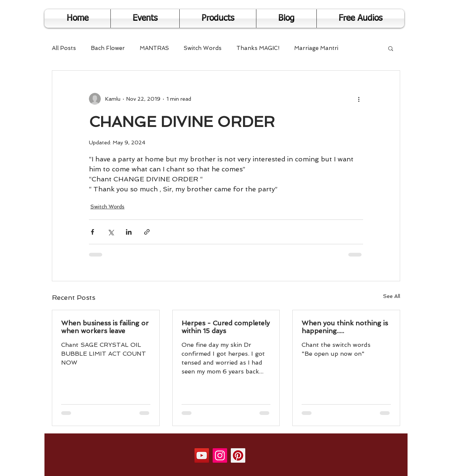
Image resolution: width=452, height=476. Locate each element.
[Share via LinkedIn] (129, 232)
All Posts (64, 48)
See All (392, 296)
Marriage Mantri (316, 48)
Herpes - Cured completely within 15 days (226, 327)
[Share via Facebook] (92, 232)
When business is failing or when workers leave (105, 327)
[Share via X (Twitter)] (111, 232)
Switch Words (203, 48)
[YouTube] (202, 455)
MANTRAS (154, 48)
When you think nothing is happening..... (345, 327)
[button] (391, 48)
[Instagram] (220, 455)
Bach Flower (108, 48)
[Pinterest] (238, 455)
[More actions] (359, 99)
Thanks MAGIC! (258, 48)
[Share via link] (147, 232)
